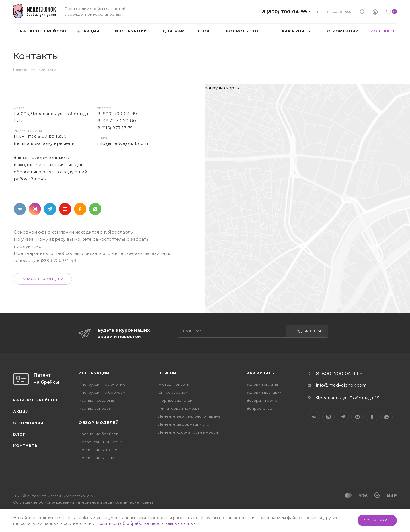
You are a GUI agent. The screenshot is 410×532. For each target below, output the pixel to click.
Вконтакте (20, 209)
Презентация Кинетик (100, 442)
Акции (21, 411)
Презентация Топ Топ (99, 450)
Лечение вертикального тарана (189, 416)
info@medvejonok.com (123, 143)
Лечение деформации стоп (185, 424)
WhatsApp (95, 209)
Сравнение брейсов (99, 434)
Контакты (26, 446)
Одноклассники (80, 209)
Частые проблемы (97, 400)
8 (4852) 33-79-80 (117, 121)
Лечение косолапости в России (189, 432)
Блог (19, 434)
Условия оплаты (262, 384)
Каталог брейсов (35, 400)
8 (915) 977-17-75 (115, 128)
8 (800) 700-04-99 (284, 12)
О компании (28, 423)
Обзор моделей (99, 422)
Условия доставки (264, 392)
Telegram (50, 209)
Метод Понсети (174, 384)
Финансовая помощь (179, 408)
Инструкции (94, 373)
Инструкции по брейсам (102, 392)
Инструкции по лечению (102, 384)
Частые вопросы (95, 408)
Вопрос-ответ (260, 408)
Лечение (169, 373)
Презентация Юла (96, 458)
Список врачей (173, 392)
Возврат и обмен (263, 400)
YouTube (65, 209)
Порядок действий (177, 400)
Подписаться (307, 331)
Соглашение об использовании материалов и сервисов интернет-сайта (83, 502)
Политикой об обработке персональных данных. (146, 523)
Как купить (261, 373)
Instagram (35, 209)
